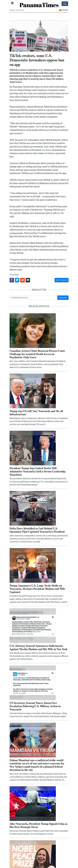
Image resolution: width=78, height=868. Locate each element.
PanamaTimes (39, 5)
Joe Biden (47, 150)
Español (64, 10)
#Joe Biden (14, 275)
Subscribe (63, 298)
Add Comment (62, 280)
